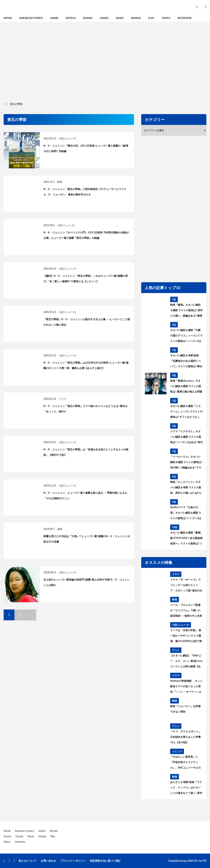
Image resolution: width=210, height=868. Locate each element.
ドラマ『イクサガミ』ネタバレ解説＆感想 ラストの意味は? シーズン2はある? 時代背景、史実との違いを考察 (186, 437)
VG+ (196, 861)
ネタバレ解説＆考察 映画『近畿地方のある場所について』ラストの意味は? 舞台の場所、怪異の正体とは (186, 361)
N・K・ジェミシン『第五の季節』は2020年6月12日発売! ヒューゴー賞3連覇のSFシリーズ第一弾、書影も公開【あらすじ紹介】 (86, 365)
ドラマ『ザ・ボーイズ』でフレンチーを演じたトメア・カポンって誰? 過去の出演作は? (186, 586)
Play (151, 18)
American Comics (31, 18)
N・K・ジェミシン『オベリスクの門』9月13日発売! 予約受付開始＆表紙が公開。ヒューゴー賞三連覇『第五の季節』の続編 (86, 235)
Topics (166, 18)
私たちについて (28, 861)
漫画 (60, 529)
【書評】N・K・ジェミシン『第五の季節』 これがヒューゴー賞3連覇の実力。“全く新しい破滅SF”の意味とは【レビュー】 (86, 279)
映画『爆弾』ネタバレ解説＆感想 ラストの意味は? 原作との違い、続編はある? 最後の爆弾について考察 (186, 311)
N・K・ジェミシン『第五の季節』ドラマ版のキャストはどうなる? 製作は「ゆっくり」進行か (85, 409)
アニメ (176, 650)
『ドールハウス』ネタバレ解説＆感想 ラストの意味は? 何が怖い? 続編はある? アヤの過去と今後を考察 (186, 463)
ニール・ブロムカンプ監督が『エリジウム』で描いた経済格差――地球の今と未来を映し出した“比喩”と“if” (186, 611)
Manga (136, 18)
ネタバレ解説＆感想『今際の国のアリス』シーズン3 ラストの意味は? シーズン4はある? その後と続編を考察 (186, 336)
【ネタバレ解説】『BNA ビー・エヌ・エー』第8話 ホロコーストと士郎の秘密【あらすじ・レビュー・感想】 (186, 662)
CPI (204, 861)
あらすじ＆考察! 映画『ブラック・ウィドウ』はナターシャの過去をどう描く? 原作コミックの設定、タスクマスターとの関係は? (186, 788)
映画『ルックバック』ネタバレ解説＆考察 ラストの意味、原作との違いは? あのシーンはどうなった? (186, 488)
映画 (60, 182)
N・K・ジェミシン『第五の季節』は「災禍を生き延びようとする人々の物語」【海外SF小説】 (86, 452)
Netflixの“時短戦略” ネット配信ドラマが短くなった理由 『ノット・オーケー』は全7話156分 (186, 687)
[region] (105, 61)
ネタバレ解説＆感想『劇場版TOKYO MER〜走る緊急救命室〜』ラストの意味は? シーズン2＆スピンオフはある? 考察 (186, 539)
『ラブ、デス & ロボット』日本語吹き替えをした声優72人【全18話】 (186, 737)
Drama (88, 18)
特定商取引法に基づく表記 (105, 861)
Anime (54, 18)
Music (120, 18)
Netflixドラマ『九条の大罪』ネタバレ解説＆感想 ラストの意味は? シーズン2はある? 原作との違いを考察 (186, 513)
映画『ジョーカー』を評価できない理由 (185, 709)
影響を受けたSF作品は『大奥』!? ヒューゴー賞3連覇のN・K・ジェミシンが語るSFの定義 (87, 539)
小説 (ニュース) (67, 138)
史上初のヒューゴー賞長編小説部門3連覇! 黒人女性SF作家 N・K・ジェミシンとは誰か (86, 582)
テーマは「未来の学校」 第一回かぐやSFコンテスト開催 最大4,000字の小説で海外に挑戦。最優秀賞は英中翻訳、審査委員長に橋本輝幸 (186, 636)
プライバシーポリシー (73, 861)
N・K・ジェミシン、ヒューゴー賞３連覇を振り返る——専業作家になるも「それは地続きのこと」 (85, 495)
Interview (185, 18)
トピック (177, 751)
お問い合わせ (48, 861)
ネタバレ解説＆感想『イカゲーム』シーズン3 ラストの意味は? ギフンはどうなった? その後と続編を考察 (186, 412)
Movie (8, 18)
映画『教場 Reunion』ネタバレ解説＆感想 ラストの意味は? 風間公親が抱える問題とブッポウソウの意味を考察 (186, 387)
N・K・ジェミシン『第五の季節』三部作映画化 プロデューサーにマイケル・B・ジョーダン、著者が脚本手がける (85, 192)
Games (104, 18)
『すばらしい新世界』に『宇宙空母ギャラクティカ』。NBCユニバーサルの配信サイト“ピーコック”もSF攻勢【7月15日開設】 (186, 763)
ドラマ (62, 399)
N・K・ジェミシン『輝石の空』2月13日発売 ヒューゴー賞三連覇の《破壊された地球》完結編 (86, 148)
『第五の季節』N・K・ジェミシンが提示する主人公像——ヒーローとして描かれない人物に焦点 (87, 322)
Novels (71, 18)
